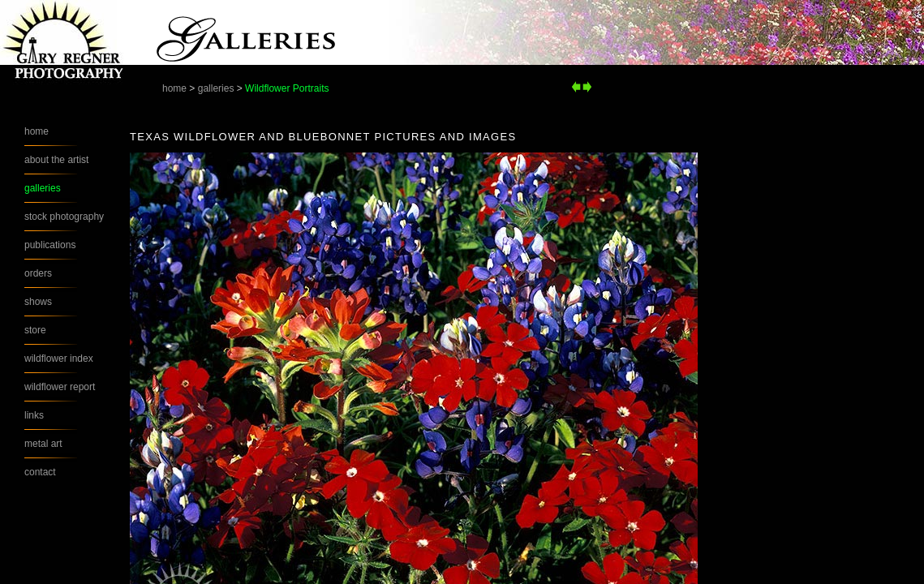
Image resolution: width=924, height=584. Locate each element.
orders (38, 273)
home (174, 88)
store (35, 330)
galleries (216, 88)
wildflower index (59, 359)
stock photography (64, 217)
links (34, 415)
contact (40, 472)
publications (50, 245)
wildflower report (60, 387)
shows (38, 302)
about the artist (56, 160)
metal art (43, 444)
